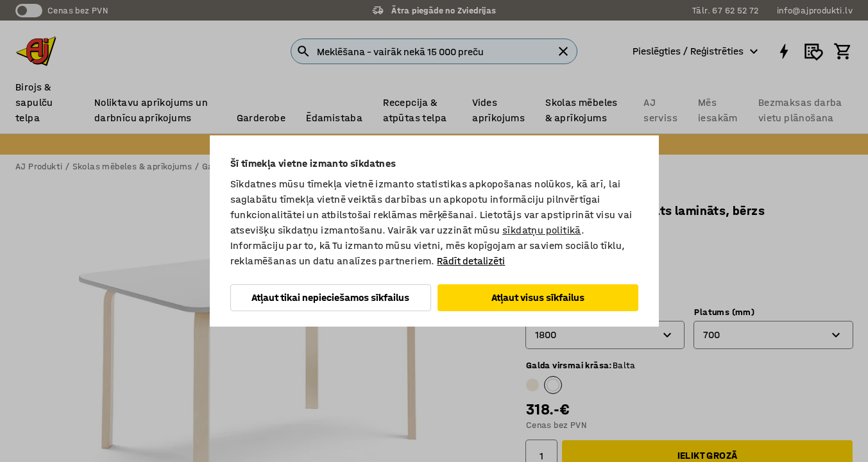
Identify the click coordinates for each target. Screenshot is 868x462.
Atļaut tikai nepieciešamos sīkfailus (330, 297)
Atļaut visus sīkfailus (538, 297)
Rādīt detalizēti (471, 261)
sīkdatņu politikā (542, 230)
